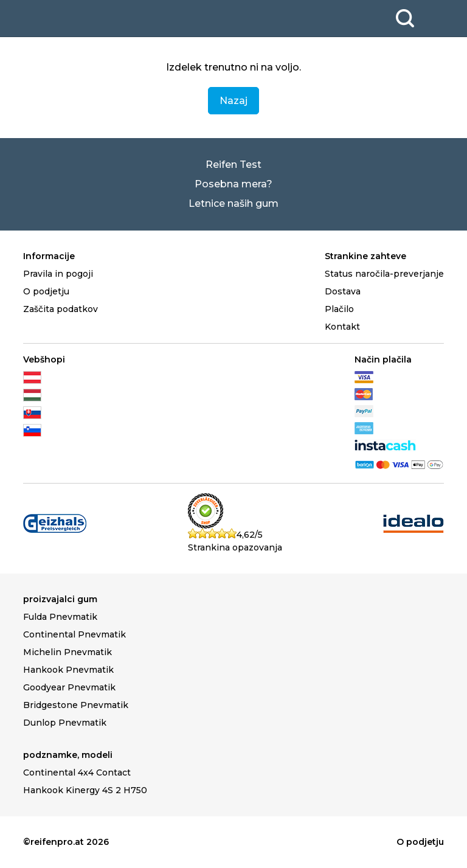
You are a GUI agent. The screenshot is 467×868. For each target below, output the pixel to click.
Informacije (49, 256)
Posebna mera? (233, 184)
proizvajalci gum (60, 599)
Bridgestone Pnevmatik (76, 705)
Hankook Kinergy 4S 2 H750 (85, 790)
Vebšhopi (44, 359)
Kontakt (342, 327)
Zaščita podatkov (61, 309)
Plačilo (339, 309)
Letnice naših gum (233, 203)
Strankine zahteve (365, 256)
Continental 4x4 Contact (77, 773)
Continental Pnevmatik (74, 634)
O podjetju (46, 291)
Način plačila (383, 359)
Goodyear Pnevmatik (69, 687)
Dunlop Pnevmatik (65, 723)
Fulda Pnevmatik (60, 617)
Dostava (343, 291)
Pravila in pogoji (58, 274)
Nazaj (233, 101)
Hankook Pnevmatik (68, 670)
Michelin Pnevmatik (67, 652)
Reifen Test (233, 165)
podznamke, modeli (68, 755)
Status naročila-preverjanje (384, 274)
